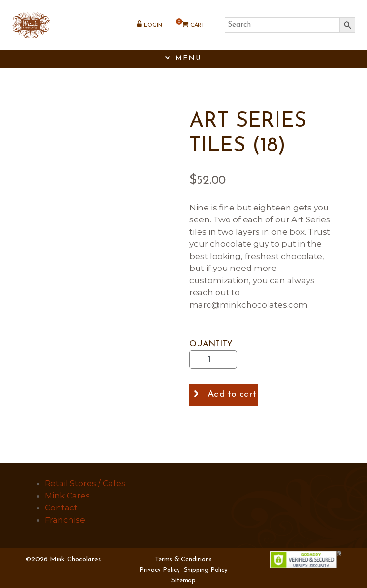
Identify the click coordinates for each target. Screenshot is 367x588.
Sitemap (183, 581)
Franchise (65, 520)
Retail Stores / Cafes (85, 483)
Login (150, 24)
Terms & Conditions (183, 560)
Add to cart (232, 394)
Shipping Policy (206, 570)
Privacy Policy (160, 570)
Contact (61, 508)
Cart (190, 25)
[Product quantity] (213, 359)
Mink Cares (67, 496)
